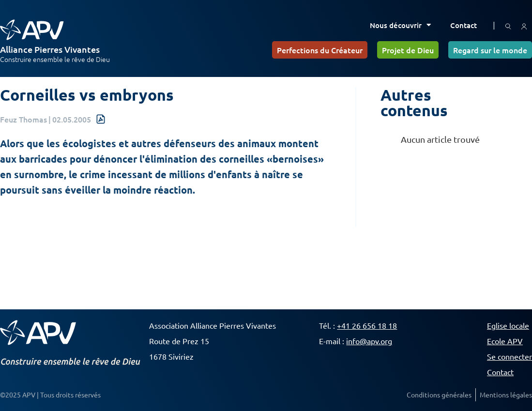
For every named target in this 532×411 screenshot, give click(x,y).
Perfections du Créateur (320, 50)
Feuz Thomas (23, 119)
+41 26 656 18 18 (367, 325)
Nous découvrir (400, 25)
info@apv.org (369, 341)
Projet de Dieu (408, 50)
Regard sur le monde (490, 50)
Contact (464, 25)
